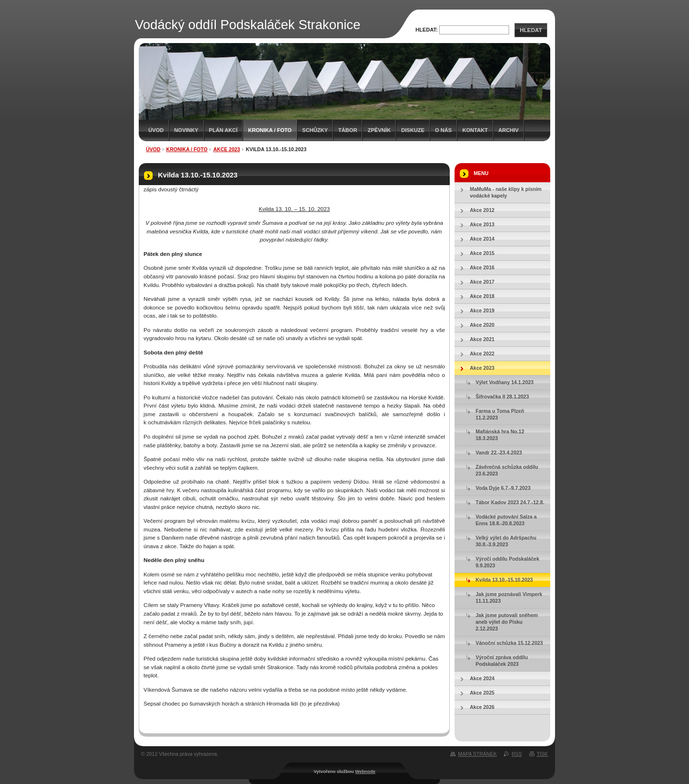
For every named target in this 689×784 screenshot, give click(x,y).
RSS (517, 754)
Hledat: (427, 30)
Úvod (156, 130)
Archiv (509, 130)
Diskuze (413, 130)
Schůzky (315, 130)
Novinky (186, 130)
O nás (443, 130)
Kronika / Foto (270, 130)
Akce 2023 (227, 149)
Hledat (531, 30)
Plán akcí (223, 130)
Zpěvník (379, 130)
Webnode (365, 771)
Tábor (348, 130)
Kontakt (475, 130)
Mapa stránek (477, 754)
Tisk (542, 754)
